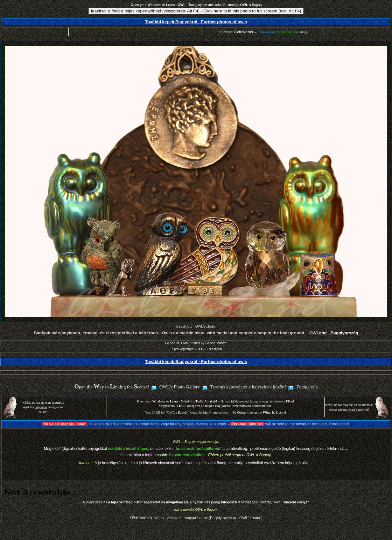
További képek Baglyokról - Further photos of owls (196, 22)
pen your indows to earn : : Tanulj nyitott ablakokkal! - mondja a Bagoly (196, 5)
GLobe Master (216, 343)
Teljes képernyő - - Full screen (196, 349)
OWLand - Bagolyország (334, 333)
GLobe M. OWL (177, 343)
